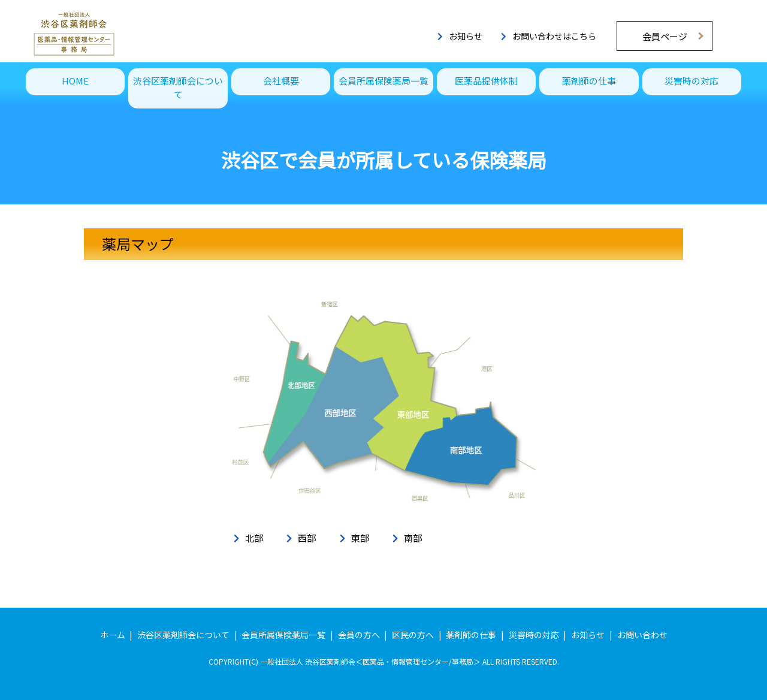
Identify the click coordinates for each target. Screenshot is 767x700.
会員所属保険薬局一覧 (383, 81)
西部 (307, 538)
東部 (360, 538)
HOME (75, 81)
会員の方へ (359, 635)
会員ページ (665, 36)
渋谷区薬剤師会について (178, 87)
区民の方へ (413, 635)
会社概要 (281, 81)
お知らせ (460, 36)
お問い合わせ (642, 635)
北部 (254, 538)
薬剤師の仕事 (589, 81)
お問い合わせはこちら (549, 36)
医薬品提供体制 (486, 81)
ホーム (113, 635)
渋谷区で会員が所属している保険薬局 (384, 159)
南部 (413, 538)
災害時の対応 (691, 81)
